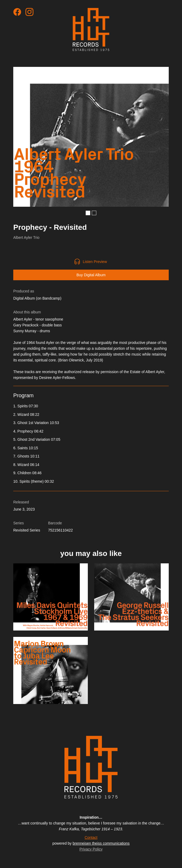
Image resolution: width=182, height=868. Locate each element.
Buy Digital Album (91, 275)
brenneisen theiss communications (101, 843)
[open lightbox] (91, 137)
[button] (88, 213)
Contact (91, 837)
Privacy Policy (91, 849)
